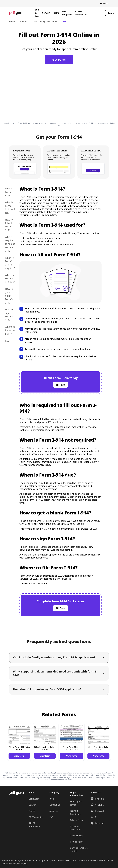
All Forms (23, 21)
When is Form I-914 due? (10, 278)
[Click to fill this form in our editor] (59, 94)
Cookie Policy (76, 836)
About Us (54, 811)
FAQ (7, 341)
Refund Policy (77, 842)
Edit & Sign (37, 13)
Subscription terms (76, 803)
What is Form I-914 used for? (10, 208)
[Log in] (111, 13)
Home (12, 21)
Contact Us (104, 3)
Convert (46, 13)
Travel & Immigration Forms (44, 21)
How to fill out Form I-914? (9, 225)
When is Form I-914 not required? (10, 263)
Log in (111, 13)
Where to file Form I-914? (10, 330)
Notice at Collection (75, 828)
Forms (56, 13)
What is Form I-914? (9, 192)
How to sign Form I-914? (9, 315)
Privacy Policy (77, 820)
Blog (52, 799)
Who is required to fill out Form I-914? (10, 244)
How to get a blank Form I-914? (9, 296)
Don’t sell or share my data (79, 849)
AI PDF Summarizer (81, 13)
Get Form (59, 59)
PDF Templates (67, 13)
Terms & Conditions (75, 812)
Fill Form (60, 385)
